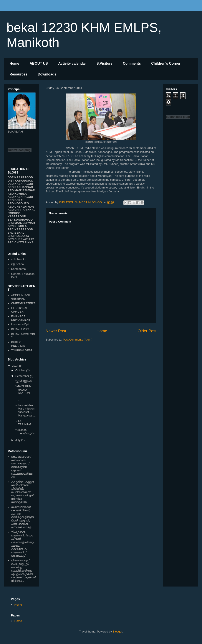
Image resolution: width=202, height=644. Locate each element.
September (23, 376)
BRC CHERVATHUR (21, 239)
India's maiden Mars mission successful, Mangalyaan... (25, 410)
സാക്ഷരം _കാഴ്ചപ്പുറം (24, 432)
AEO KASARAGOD (20, 197)
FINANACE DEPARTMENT (21, 318)
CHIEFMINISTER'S (23, 303)
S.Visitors (104, 63)
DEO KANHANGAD (20, 187)
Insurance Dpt (20, 324)
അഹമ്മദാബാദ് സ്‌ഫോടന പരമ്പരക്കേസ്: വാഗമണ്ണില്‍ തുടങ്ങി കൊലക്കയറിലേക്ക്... (22, 467)
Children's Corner (166, 63)
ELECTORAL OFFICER (19, 310)
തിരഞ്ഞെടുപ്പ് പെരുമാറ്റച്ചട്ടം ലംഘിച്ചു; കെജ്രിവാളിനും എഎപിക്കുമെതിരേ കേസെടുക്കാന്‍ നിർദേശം (23, 571)
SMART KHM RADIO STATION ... (25, 393)
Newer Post (56, 331)
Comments (132, 63)
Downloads (47, 74)
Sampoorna (18, 269)
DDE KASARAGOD (20, 177)
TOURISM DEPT (22, 350)
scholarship (18, 259)
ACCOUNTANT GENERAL (21, 297)
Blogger (118, 632)
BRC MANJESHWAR (21, 223)
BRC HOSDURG (18, 236)
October (21, 370)
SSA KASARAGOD (20, 220)
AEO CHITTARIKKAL (22, 210)
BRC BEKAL (16, 233)
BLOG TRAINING (23, 423)
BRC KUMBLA (17, 226)
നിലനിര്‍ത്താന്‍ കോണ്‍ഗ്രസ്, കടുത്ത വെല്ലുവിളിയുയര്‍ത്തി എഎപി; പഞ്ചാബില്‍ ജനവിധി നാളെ (22, 517)
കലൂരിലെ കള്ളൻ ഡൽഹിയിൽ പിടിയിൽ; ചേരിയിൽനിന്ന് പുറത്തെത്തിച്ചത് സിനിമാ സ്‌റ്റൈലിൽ (23, 492)
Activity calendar (72, 63)
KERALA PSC (20, 329)
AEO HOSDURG (18, 203)
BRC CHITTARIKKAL (22, 242)
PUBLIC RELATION (18, 344)
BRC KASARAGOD (20, 229)
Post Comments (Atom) (78, 340)
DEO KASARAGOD (20, 184)
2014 (16, 366)
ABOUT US (39, 63)
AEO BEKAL (16, 200)
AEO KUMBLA (17, 194)
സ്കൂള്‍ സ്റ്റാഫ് (23, 381)
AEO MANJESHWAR (21, 190)
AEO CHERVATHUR (21, 207)
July (18, 440)
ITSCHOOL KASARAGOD (17, 215)
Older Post (147, 331)
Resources (18, 74)
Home (14, 63)
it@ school (18, 264)
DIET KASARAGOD (20, 181)
